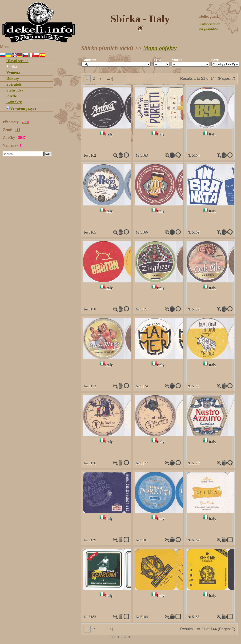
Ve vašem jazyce (21, 108)
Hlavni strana (17, 61)
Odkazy (13, 78)
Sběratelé (14, 84)
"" (116, 64)
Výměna (13, 73)
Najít (48, 154)
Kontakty (14, 102)
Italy (109, 134)
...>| (110, 78)
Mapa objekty (160, 48)
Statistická (15, 90)
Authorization (210, 24)
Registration (209, 28)
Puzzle (12, 96)
